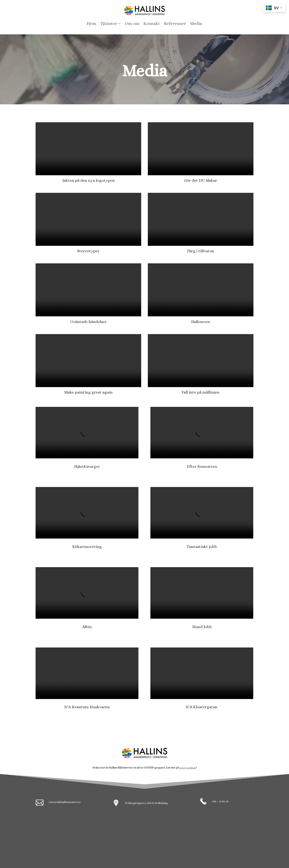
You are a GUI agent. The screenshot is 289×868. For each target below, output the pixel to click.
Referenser (175, 24)
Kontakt (152, 24)
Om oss (132, 24)
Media (196, 24)
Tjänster (109, 24)
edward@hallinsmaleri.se (65, 802)
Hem (91, 24)
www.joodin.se (188, 768)
